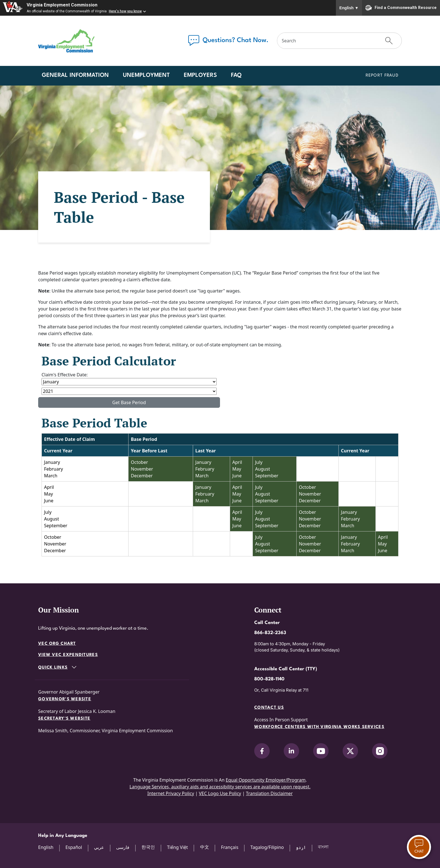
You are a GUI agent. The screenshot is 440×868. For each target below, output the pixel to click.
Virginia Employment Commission (62, 5)
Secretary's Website (64, 719)
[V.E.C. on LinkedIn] (291, 751)
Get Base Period (129, 402)
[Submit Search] (389, 41)
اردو (301, 847)
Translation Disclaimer (269, 793)
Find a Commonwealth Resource (401, 8)
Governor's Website (65, 699)
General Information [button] (75, 75)
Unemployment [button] (146, 75)
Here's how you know (125, 11)
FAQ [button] (236, 75)
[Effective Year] (129, 391)
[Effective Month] (129, 382)
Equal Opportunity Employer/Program (266, 780)
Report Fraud (382, 76)
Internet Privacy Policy (171, 793)
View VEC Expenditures (68, 655)
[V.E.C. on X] (350, 751)
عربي (99, 847)
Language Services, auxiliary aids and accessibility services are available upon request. (220, 787)
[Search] (327, 41)
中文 (205, 847)
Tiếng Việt (177, 847)
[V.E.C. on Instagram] (380, 751)
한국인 (148, 847)
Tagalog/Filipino (267, 847)
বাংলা (323, 847)
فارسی (123, 847)
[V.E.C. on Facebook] (262, 751)
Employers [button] (200, 75)
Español (74, 847)
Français (230, 847)
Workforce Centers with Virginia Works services (319, 727)
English (349, 8)
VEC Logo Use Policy (220, 793)
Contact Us (269, 708)
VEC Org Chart (57, 644)
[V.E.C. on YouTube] (321, 751)
